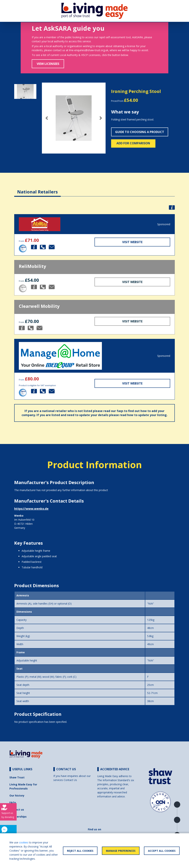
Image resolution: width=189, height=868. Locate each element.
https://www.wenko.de (31, 509)
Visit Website (132, 242)
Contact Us (70, 780)
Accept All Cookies (162, 851)
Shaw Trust (17, 777)
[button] (47, 118)
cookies (24, 842)
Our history (17, 795)
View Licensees (48, 64)
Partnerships (18, 817)
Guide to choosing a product (140, 132)
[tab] (37, 189)
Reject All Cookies (80, 851)
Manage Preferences (121, 851)
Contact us (17, 810)
